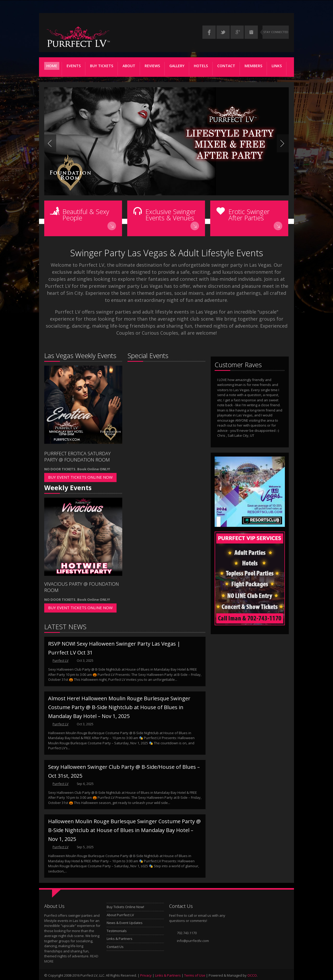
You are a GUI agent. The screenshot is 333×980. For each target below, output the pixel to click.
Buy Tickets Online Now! (125, 907)
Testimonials (117, 931)
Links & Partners (120, 939)
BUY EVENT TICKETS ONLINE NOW (80, 477)
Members (254, 67)
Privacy (146, 975)
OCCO (252, 975)
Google (237, 32)
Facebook (209, 32)
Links (277, 66)
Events (74, 66)
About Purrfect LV (120, 915)
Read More (112, 226)
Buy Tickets (102, 66)
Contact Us (115, 946)
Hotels (201, 66)
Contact (226, 66)
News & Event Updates (125, 923)
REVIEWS (152, 66)
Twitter (223, 32)
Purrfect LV (60, 661)
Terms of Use (195, 975)
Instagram (251, 32)
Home (52, 66)
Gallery (177, 66)
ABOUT (129, 66)
